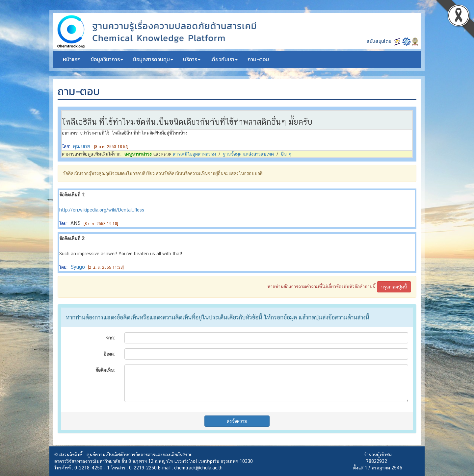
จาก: (110, 338)
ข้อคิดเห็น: (105, 370)
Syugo (78, 267)
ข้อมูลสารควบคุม (153, 59)
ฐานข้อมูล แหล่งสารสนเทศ (249, 154)
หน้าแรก (72, 59)
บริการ (192, 59)
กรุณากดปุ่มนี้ (394, 287)
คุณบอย (81, 146)
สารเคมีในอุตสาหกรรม (194, 154)
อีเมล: (109, 354)
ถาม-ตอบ (258, 59)
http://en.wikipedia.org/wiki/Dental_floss (102, 210)
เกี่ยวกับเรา (224, 59)
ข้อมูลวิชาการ (107, 59)
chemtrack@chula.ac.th (198, 468)
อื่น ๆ (286, 154)
